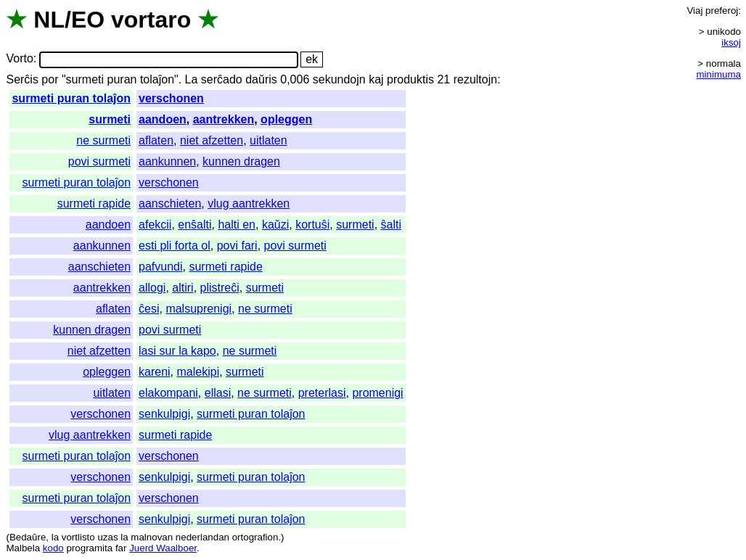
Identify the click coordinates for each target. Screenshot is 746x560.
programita (89, 548)
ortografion (255, 537)
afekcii (155, 225)
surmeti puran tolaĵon (71, 98)
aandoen (163, 119)
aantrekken (224, 119)
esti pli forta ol (175, 246)
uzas (107, 537)
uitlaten (269, 140)
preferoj (722, 11)
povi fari (237, 246)
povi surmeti (99, 161)
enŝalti (194, 225)
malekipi (198, 372)
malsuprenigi (198, 309)
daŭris (261, 79)
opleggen (286, 119)
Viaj (694, 11)
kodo (53, 548)
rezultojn (475, 79)
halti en (237, 225)
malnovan (152, 537)
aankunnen (167, 161)
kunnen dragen (241, 161)
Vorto (19, 59)
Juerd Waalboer (163, 548)
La (192, 79)
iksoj (731, 42)
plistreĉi (220, 288)
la (55, 537)
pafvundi (161, 267)
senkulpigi (164, 414)
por (50, 79)
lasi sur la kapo (177, 351)
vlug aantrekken (249, 203)
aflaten (156, 140)
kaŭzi (275, 225)
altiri (183, 288)
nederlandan (202, 537)
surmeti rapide (94, 203)
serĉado (222, 79)
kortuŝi (312, 225)
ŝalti (391, 225)
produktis (410, 79)
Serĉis (22, 79)
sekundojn (339, 79)
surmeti (110, 119)
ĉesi (149, 309)
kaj (376, 79)
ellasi (218, 393)
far (121, 548)
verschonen (171, 98)
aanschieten (170, 203)
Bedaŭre (28, 537)
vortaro (151, 20)
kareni (155, 372)
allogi (152, 288)
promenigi (377, 393)
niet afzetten (212, 140)
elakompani (168, 393)
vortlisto (78, 537)
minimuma (719, 74)
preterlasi (322, 393)
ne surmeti (103, 140)
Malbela (23, 548)
